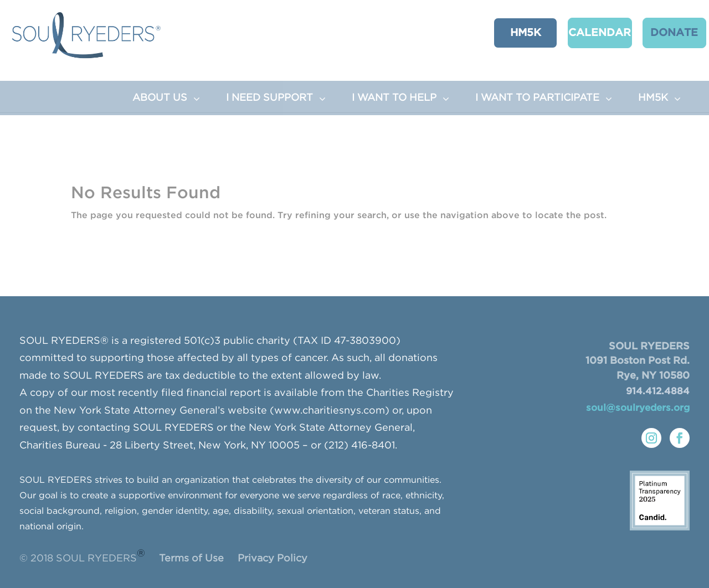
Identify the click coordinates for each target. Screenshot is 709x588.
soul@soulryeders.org (638, 408)
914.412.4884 (658, 392)
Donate (660, 32)
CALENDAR (589, 32)
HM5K (517, 32)
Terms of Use (191, 559)
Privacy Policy (273, 559)
